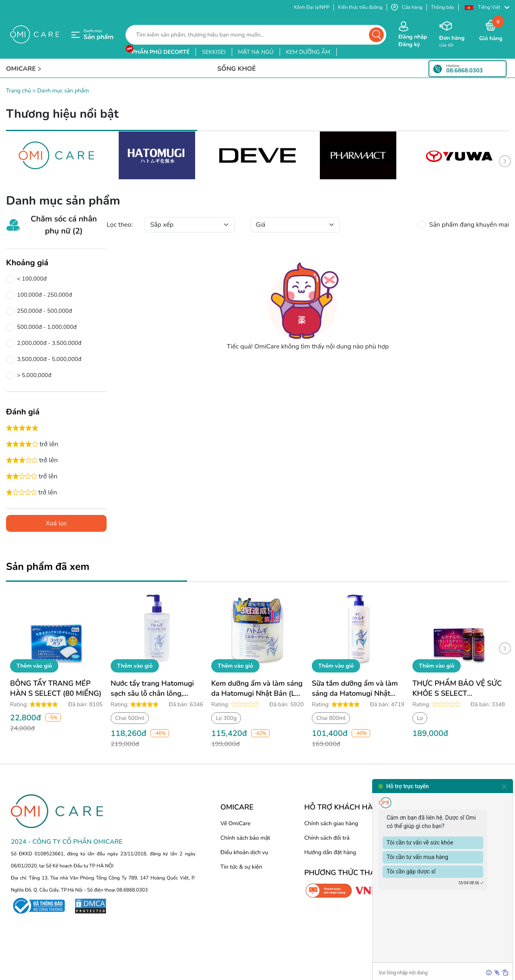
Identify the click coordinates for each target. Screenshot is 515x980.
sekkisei (214, 52)
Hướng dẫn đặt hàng (330, 852)
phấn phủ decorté (161, 52)
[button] (487, 7)
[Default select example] (190, 225)
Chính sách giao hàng (331, 823)
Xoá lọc (57, 523)
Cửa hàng (407, 7)
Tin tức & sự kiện (241, 867)
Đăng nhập (413, 37)
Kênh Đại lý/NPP (312, 7)
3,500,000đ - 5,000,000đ (48, 359)
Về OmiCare (236, 823)
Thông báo (443, 7)
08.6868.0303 (465, 71)
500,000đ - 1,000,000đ (45, 327)
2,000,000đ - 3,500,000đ (48, 343)
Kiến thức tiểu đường (360, 7)
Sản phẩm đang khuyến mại (467, 225)
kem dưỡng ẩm (308, 52)
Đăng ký (409, 44)
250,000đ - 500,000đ (43, 311)
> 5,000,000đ (33, 375)
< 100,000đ (30, 279)
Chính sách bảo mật (245, 838)
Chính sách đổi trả (327, 838)
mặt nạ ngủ (256, 52)
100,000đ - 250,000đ (43, 295)
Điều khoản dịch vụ (244, 852)
